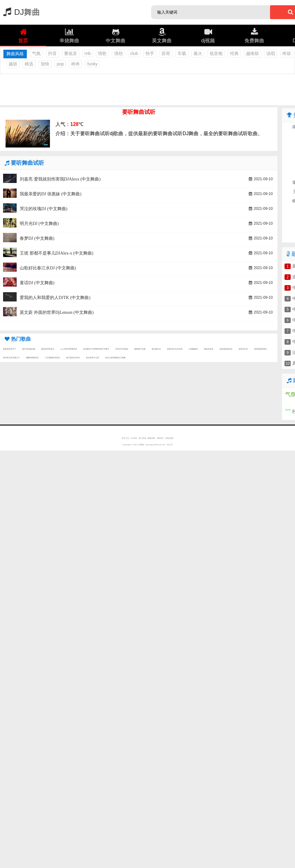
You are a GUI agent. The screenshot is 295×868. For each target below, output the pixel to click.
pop (60, 64)
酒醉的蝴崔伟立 (32, 357)
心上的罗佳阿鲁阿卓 (69, 349)
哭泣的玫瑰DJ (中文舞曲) (43, 209)
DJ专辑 (134, 438)
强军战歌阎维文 (260, 349)
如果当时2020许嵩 (175, 349)
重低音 (71, 53)
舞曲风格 (151, 438)
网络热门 (161, 438)
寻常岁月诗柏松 (122, 349)
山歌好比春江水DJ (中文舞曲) (48, 268)
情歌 (102, 53)
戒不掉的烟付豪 (29, 349)
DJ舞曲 (20, 12)
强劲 (118, 53)
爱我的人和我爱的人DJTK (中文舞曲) (55, 298)
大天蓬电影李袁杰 (52, 357)
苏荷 (166, 53)
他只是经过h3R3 (73, 357)
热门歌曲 (142, 438)
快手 (150, 53)
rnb (88, 53)
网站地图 (170, 438)
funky (92, 64)
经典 (234, 53)
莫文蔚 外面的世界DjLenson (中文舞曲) (57, 312)
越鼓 (13, 64)
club (134, 53)
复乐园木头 (156, 349)
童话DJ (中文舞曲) (37, 283)
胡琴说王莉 (243, 349)
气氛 (36, 53)
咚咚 (76, 64)
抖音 (52, 53)
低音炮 (216, 53)
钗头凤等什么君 (92, 357)
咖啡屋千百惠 (140, 349)
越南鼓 (252, 53)
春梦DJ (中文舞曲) (37, 238)
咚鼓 (287, 53)
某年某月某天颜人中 (11, 357)
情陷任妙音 (209, 349)
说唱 (271, 53)
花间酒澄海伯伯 (226, 349)
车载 (182, 53)
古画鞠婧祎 (193, 349)
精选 (29, 64)
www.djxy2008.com (154, 444)
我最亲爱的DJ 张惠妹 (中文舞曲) (51, 194)
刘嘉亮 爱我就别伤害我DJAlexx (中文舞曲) (60, 179)
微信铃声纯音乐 (48, 349)
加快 (45, 64)
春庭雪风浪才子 (10, 349)
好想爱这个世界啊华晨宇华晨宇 (96, 349)
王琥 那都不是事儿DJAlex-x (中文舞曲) (57, 253)
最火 (198, 53)
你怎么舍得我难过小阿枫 (115, 357)
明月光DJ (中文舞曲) (39, 224)
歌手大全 (125, 438)
